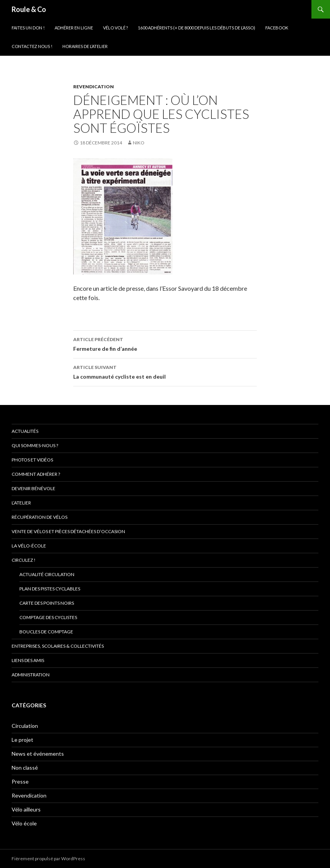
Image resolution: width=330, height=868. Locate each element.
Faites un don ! (28, 28)
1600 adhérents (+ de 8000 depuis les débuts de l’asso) (197, 28)
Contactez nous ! (32, 46)
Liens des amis (28, 660)
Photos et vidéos (32, 460)
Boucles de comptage (46, 632)
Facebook (277, 28)
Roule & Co (29, 9)
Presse (20, 781)
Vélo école (24, 823)
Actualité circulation (47, 574)
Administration (31, 675)
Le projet (22, 740)
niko (139, 143)
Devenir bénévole (34, 488)
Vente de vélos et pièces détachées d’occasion (68, 531)
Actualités (25, 431)
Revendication (94, 87)
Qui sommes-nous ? (35, 445)
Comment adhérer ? (36, 474)
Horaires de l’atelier (85, 46)
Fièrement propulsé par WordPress (48, 859)
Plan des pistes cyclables (50, 589)
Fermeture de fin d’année (165, 343)
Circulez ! (24, 560)
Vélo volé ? (115, 28)
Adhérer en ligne (74, 28)
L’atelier (21, 503)
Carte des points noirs (47, 603)
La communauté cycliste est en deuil (165, 371)
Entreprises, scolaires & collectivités (58, 646)
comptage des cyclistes (48, 617)
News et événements (38, 754)
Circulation (25, 726)
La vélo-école (29, 546)
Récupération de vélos (40, 517)
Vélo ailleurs (26, 809)
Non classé (25, 768)
